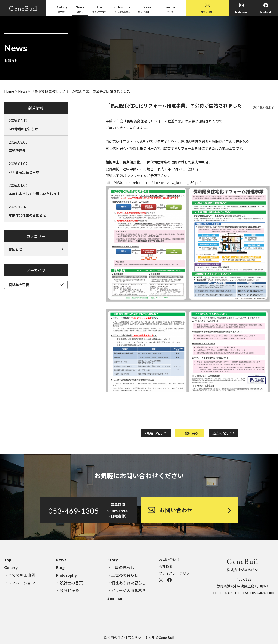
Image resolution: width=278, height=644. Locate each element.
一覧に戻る (190, 433)
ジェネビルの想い (122, 9)
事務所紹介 (36, 146)
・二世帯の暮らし (123, 575)
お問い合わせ (208, 8)
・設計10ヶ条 (68, 590)
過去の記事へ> (224, 433)
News (23, 91)
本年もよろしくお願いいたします (36, 189)
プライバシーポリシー (176, 573)
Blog (60, 567)
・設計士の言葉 (69, 583)
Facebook (266, 8)
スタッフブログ (99, 9)
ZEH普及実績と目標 (36, 168)
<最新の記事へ (156, 433)
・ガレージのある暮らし (129, 590)
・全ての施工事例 (20, 575)
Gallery (11, 567)
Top (8, 560)
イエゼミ (170, 9)
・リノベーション (20, 583)
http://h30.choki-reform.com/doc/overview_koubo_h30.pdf (153, 182)
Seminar (115, 598)
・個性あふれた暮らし (127, 583)
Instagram (241, 8)
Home (9, 91)
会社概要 (166, 566)
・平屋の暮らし (121, 567)
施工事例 (62, 9)
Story (113, 560)
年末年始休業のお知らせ (36, 211)
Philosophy (66, 575)
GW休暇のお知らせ (36, 125)
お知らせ (80, 9)
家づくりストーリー (147, 9)
